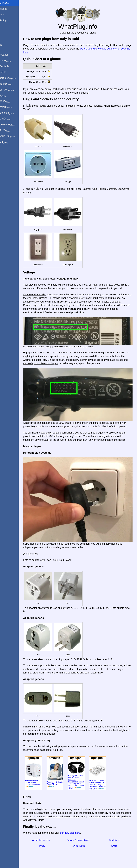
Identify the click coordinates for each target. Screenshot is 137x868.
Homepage (8, 9)
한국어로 (9, 130)
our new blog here (77, 834)
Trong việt (10, 119)
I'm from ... (7, 15)
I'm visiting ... (9, 20)
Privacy (47, 847)
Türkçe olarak (12, 125)
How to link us (81, 847)
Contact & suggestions (81, 841)
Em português (12, 78)
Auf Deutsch (8, 66)
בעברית (8, 142)
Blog (4, 31)
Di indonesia (11, 113)
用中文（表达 (12, 90)
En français (10, 84)
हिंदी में (7, 96)
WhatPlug (8, 3)
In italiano (9, 61)
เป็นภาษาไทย (11, 136)
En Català (7, 72)
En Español (8, 55)
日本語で (9, 101)
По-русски (10, 107)
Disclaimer (115, 841)
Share (115, 847)
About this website (47, 841)
